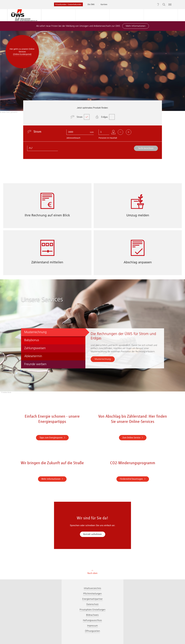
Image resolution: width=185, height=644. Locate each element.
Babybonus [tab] (32, 340)
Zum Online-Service (133, 438)
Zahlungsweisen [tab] (35, 348)
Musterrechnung (103, 359)
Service (127, 15)
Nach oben (92, 572)
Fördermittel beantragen (133, 479)
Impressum (92, 626)
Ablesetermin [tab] (33, 356)
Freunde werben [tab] (35, 364)
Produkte (58, 15)
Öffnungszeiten (92, 631)
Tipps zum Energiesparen (52, 438)
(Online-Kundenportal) (22, 54)
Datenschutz (92, 604)
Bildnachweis (92, 615)
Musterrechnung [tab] (35, 332)
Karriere (104, 4)
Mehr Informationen (136, 26)
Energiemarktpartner (92, 599)
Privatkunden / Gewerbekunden (68, 4)
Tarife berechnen (146, 148)
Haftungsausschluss (92, 620)
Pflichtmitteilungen (92, 594)
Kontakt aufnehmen (93, 534)
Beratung (92, 15)
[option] (92, 72)
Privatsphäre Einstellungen (92, 610)
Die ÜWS (91, 4)
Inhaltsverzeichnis (92, 588)
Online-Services (161, 15)
